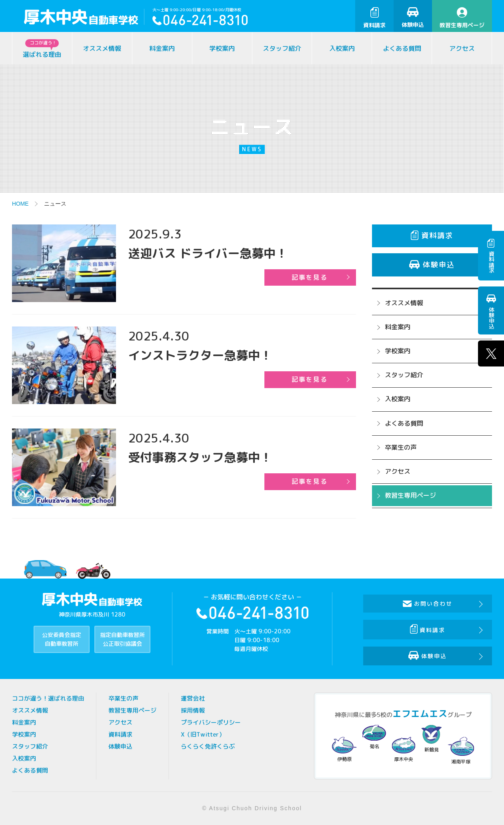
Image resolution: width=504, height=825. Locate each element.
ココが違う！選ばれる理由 (48, 698)
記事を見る (311, 277)
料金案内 (162, 48)
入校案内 (342, 48)
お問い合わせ (428, 604)
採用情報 (193, 710)
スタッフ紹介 (282, 48)
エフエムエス (420, 714)
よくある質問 (402, 48)
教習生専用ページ (462, 18)
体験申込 (413, 18)
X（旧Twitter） (203, 734)
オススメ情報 (102, 48)
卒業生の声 (401, 447)
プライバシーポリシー (211, 722)
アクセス (462, 48)
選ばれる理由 (42, 49)
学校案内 (222, 48)
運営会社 (193, 698)
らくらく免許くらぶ (208, 746)
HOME (20, 204)
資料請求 (374, 18)
